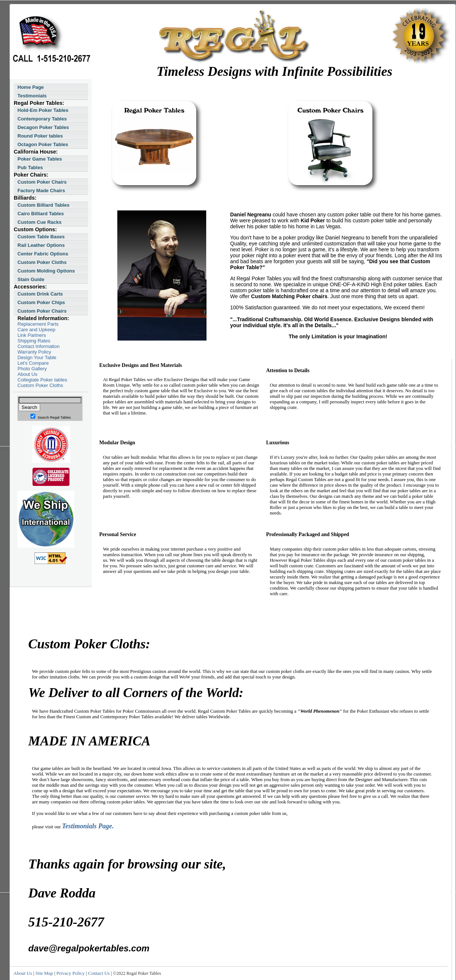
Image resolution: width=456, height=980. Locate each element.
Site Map (44, 973)
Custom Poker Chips (41, 302)
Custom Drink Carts (40, 294)
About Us (27, 374)
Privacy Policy (71, 973)
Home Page (31, 87)
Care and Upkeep (36, 330)
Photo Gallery (32, 369)
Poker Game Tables (40, 159)
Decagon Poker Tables (43, 127)
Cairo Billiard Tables (41, 214)
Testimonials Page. (88, 826)
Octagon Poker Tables (43, 144)
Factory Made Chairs (41, 191)
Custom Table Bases (41, 237)
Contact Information (38, 346)
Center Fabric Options (43, 254)
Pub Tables (30, 167)
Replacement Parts (38, 324)
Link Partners (32, 335)
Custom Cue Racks (39, 222)
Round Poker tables (40, 136)
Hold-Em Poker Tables (43, 110)
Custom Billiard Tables (43, 205)
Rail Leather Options (41, 245)
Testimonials (32, 96)
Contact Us (99, 973)
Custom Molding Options (46, 271)
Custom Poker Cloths (42, 262)
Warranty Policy (34, 352)
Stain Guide (31, 279)
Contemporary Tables (42, 119)
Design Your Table (37, 357)
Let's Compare (33, 363)
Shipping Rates (34, 341)
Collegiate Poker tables (42, 380)
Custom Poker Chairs (42, 182)
